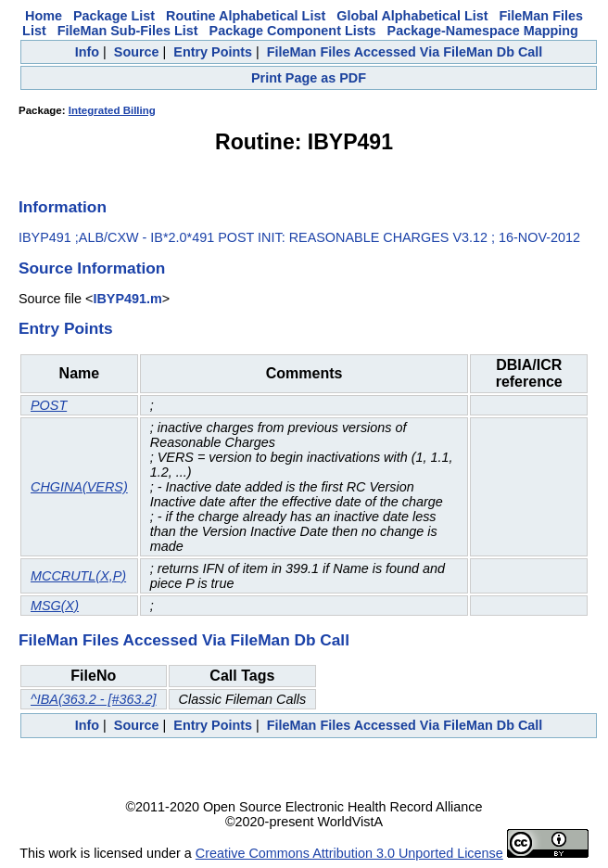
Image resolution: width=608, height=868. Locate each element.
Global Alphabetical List (412, 16)
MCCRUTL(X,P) (78, 576)
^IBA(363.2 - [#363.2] (94, 699)
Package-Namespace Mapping (483, 31)
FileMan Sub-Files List (128, 31)
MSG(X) (55, 606)
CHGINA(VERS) (79, 487)
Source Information (92, 268)
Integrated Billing (112, 110)
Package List (114, 16)
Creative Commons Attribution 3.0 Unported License (349, 853)
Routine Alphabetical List (246, 16)
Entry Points (213, 52)
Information (63, 207)
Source (137, 52)
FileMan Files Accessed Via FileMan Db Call (405, 52)
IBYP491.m (127, 299)
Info (87, 52)
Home (44, 16)
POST (49, 405)
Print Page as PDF (309, 78)
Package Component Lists (293, 31)
